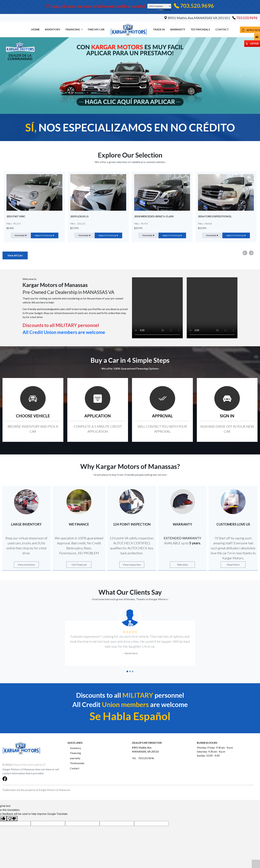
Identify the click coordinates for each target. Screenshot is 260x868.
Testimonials (77, 763)
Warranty (182, 565)
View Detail (21, 235)
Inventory (75, 748)
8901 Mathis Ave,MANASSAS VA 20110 (196, 18)
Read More (233, 565)
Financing (75, 753)
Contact (75, 768)
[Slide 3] (133, 671)
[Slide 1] (127, 671)
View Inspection (132, 565)
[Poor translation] (12, 819)
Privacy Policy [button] (20, 765)
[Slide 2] (130, 671)
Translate (164, 10)
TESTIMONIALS (200, 29)
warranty (75, 758)
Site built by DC (38, 765)
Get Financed (79, 565)
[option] (34, 207)
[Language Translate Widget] (159, 6)
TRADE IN (159, 29)
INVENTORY (53, 29)
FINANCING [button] (73, 29)
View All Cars (15, 255)
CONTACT (222, 29)
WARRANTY (178, 29)
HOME (35, 29)
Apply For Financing (45, 235)
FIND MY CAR (96, 29)
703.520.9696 (197, 6)
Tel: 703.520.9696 (143, 758)
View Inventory (26, 565)
